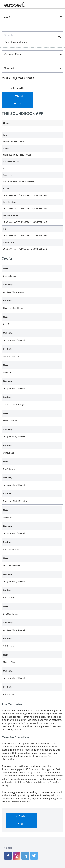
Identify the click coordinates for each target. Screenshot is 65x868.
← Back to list (17, 88)
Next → (17, 104)
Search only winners (14, 42)
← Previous (17, 96)
